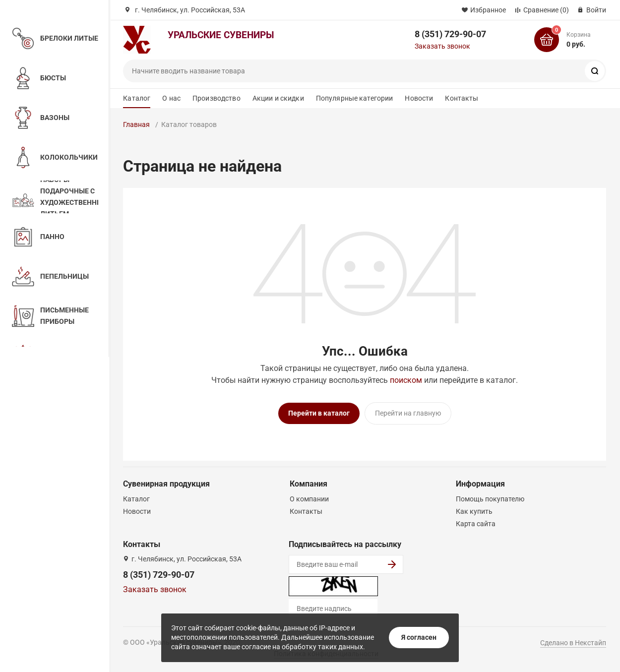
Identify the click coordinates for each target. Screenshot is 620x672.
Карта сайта (476, 524)
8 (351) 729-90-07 (450, 34)
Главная (136, 124)
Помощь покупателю (490, 499)
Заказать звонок (442, 46)
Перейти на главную (408, 413)
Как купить (474, 511)
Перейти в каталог (319, 413)
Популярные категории (355, 98)
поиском (406, 380)
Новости (419, 98)
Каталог (137, 98)
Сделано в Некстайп (573, 643)
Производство (217, 98)
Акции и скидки (278, 98)
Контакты (462, 98)
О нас (171, 98)
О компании (309, 499)
